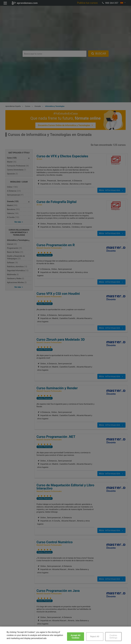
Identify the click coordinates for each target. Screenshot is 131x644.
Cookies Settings (113, 637)
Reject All (95, 636)
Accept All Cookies (76, 637)
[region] (65, 635)
